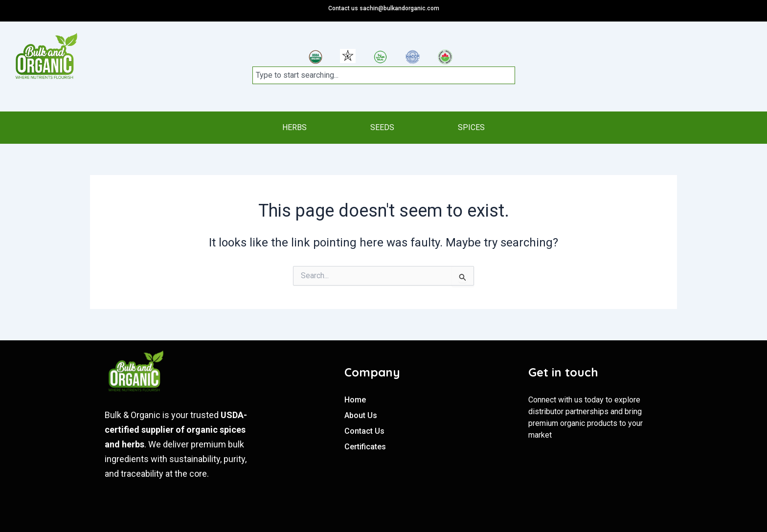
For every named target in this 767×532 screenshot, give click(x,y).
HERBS (290, 127)
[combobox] (383, 75)
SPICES (476, 127)
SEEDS (382, 127)
